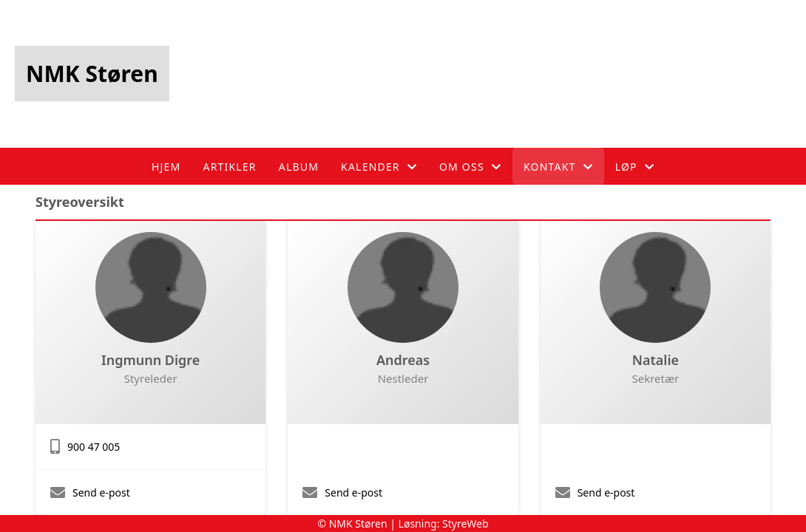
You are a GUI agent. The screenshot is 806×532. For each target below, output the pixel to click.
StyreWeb (465, 524)
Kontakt (558, 167)
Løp (635, 167)
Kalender (379, 167)
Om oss (470, 167)
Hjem (166, 167)
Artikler (229, 167)
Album (299, 167)
